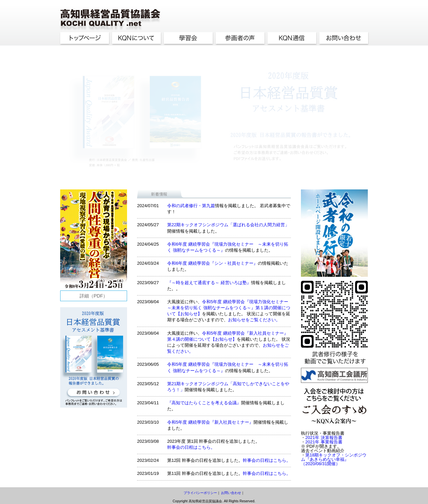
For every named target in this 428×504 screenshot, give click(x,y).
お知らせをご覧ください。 (254, 320)
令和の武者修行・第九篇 (191, 206)
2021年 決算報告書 (324, 438)
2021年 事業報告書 (324, 442)
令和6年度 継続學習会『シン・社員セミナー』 (212, 263)
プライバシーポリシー (200, 493)
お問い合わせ (231, 493)
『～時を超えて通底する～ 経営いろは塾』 (209, 283)
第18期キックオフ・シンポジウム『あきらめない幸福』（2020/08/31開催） (334, 459)
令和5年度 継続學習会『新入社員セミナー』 (210, 422)
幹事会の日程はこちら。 (191, 447)
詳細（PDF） (94, 296)
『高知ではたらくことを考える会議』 (204, 403)
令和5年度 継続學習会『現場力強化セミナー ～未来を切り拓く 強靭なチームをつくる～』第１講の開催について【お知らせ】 (230, 308)
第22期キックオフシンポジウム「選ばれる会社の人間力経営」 (228, 225)
